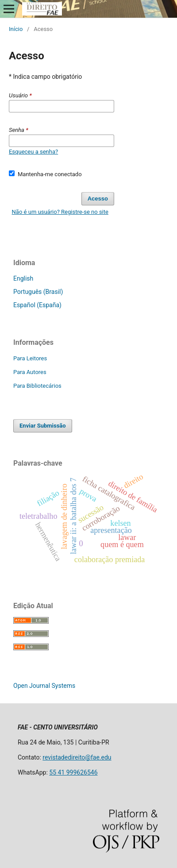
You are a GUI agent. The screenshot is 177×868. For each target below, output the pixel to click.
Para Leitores (30, 358)
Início (16, 29)
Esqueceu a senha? (33, 152)
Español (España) (37, 305)
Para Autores (30, 372)
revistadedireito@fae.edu (77, 757)
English (23, 278)
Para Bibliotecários (37, 386)
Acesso (98, 199)
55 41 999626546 (73, 772)
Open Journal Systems (44, 686)
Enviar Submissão (43, 426)
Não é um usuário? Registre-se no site (60, 212)
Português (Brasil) (38, 292)
